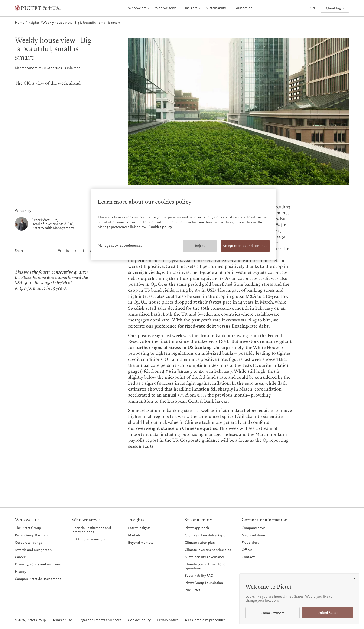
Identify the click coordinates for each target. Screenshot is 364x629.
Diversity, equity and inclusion (38, 564)
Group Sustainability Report (206, 535)
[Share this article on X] (75, 251)
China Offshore (273, 613)
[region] (184, 225)
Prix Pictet (192, 590)
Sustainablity (216, 8)
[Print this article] (59, 251)
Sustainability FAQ (199, 576)
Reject (200, 246)
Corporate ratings (28, 543)
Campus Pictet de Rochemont (38, 579)
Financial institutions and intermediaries (91, 530)
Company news (254, 528)
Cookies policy (139, 620)
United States (328, 613)
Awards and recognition (33, 550)
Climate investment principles (208, 550)
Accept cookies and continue (245, 246)
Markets (134, 535)
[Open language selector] (314, 8)
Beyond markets (141, 543)
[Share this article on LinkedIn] (67, 251)
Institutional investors (88, 539)
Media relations (254, 535)
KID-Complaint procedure (205, 620)
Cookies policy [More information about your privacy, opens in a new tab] (160, 227)
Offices (247, 550)
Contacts (249, 557)
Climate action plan (200, 543)
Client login (335, 8)
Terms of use (62, 620)
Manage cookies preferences (120, 245)
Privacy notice (168, 620)
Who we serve (166, 8)
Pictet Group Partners (32, 535)
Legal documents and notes (100, 620)
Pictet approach (197, 528)
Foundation (244, 8)
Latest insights (139, 528)
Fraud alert (250, 543)
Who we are (137, 8)
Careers (21, 557)
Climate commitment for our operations (207, 566)
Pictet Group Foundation (204, 583)
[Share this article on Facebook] (84, 251)
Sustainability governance (205, 557)
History (20, 572)
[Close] (354, 579)
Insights (191, 8)
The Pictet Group (28, 528)
